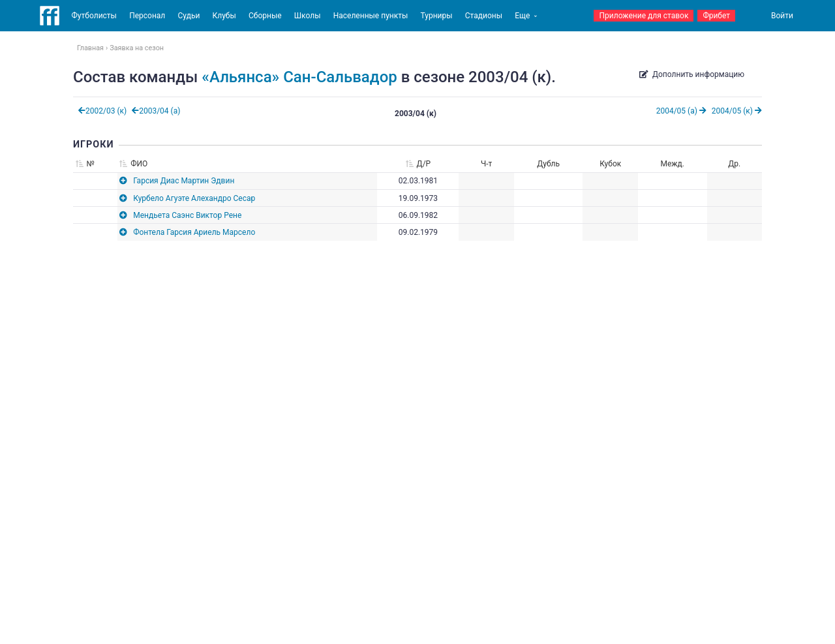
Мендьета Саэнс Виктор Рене (187, 215)
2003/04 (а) (156, 111)
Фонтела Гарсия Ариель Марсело (194, 232)
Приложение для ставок (644, 16)
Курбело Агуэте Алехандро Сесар (194, 198)
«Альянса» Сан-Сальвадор (299, 77)
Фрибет (716, 16)
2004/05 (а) (681, 111)
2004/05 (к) (737, 111)
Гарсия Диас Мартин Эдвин (184, 181)
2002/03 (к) (102, 111)
